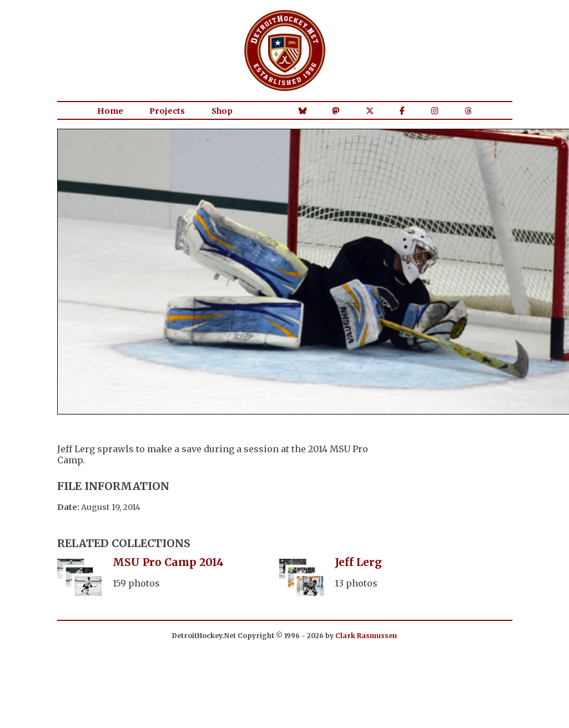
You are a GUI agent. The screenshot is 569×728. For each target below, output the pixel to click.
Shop (222, 111)
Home (110, 111)
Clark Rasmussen (366, 636)
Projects (167, 111)
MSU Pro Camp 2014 (168, 562)
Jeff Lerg (358, 562)
